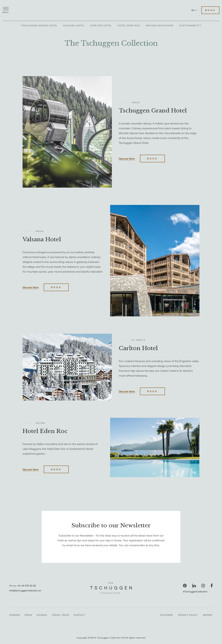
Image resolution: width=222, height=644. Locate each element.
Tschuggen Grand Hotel (39, 25)
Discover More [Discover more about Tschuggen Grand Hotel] (127, 159)
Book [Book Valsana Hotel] (56, 287)
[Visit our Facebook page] (212, 586)
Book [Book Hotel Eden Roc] (56, 469)
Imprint (208, 615)
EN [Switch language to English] (194, 10)
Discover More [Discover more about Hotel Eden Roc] (31, 469)
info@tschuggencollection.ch (25, 590)
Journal (42, 615)
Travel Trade (60, 615)
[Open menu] (6, 10)
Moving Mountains (160, 25)
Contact (79, 615)
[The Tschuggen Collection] (111, 10)
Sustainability (190, 25)
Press (28, 615)
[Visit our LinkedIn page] (194, 586)
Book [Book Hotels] (210, 10)
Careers (15, 615)
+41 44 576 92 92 (26, 586)
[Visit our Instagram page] (203, 586)
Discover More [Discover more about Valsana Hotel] (31, 287)
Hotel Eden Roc (129, 25)
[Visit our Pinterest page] (185, 586)
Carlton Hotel (101, 25)
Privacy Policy (188, 615)
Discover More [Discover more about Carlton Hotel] (127, 391)
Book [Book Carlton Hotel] (152, 391)
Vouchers (166, 615)
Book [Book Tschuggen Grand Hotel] (152, 159)
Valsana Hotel (74, 25)
